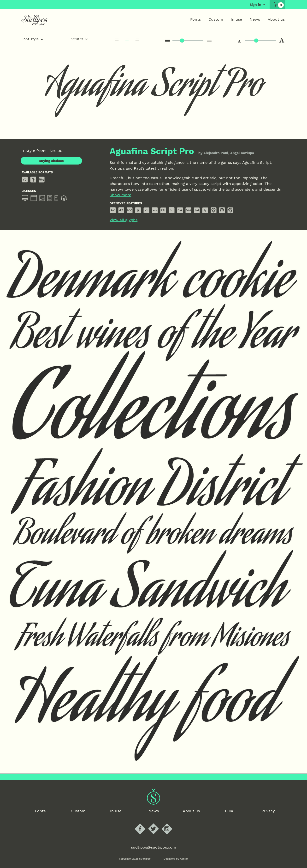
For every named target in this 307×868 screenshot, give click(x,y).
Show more (120, 195)
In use (236, 19)
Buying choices (51, 161)
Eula (229, 811)
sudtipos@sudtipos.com (153, 847)
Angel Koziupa (242, 153)
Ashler (184, 859)
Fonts (195, 19)
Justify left (117, 39)
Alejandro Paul (216, 153)
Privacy (268, 811)
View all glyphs (124, 220)
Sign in (255, 5)
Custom (216, 19)
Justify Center (127, 39)
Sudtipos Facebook (144, 823)
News (255, 19)
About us (276, 19)
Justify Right (137, 39)
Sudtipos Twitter (158, 823)
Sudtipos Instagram (171, 823)
